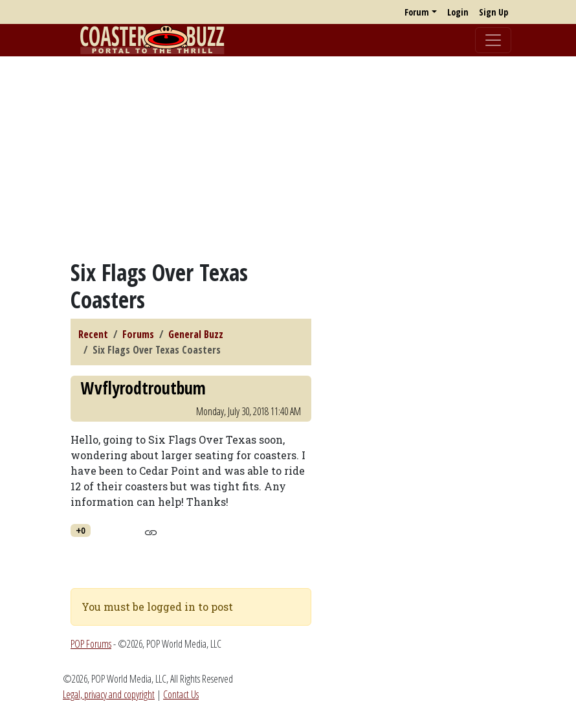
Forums (138, 334)
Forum (417, 12)
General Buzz (196, 334)
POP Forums (91, 644)
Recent (93, 334)
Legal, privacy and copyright (109, 694)
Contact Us (181, 694)
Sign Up (493, 12)
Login (458, 12)
